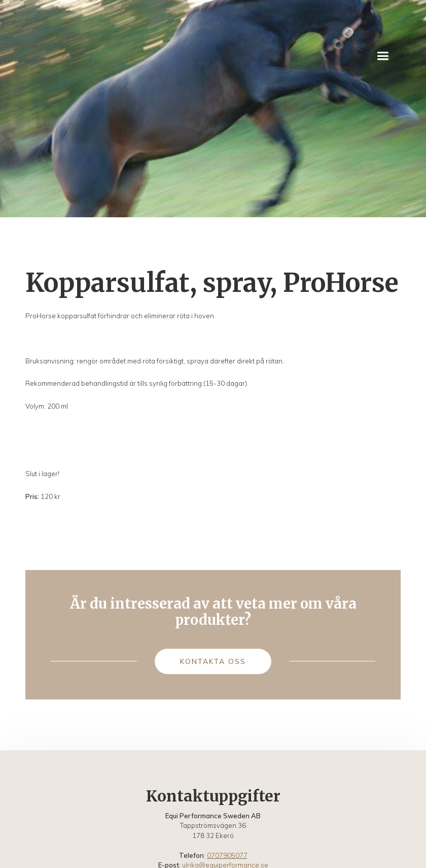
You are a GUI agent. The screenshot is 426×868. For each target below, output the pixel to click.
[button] (383, 56)
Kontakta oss (213, 661)
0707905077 (227, 855)
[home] (57, 56)
